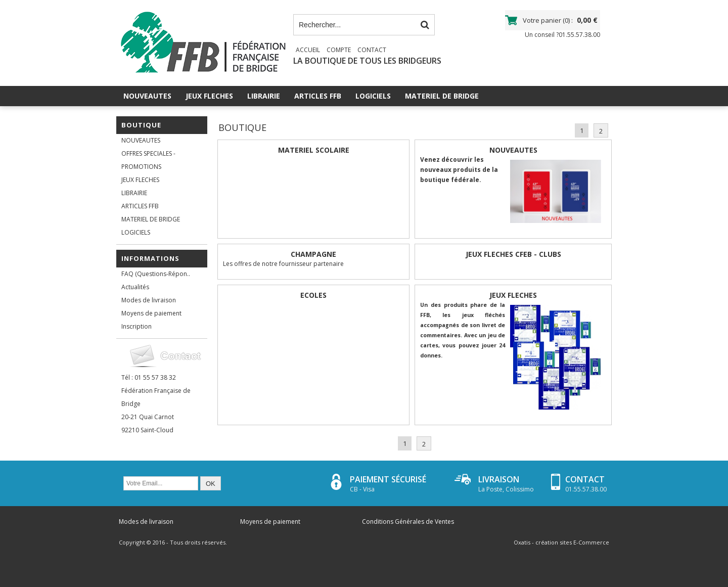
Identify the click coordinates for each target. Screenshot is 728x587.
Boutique (141, 125)
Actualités (135, 287)
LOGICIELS (373, 96)
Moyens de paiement (151, 313)
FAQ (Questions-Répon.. (156, 274)
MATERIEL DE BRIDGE (442, 96)
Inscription (136, 326)
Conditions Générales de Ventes (408, 522)
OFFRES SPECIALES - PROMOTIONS (148, 160)
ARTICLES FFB (318, 96)
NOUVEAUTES (147, 96)
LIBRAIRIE (264, 96)
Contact (372, 50)
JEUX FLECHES (209, 96)
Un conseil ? (562, 35)
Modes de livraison (149, 300)
